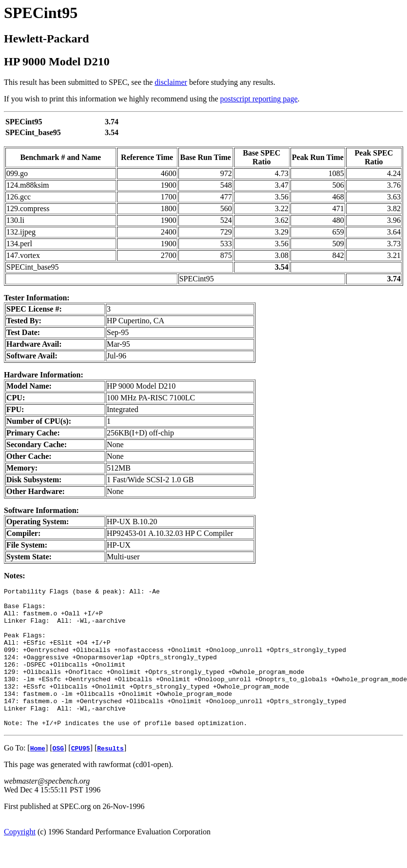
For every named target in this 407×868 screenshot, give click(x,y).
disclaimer (171, 82)
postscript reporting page (259, 99)
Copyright (20, 859)
